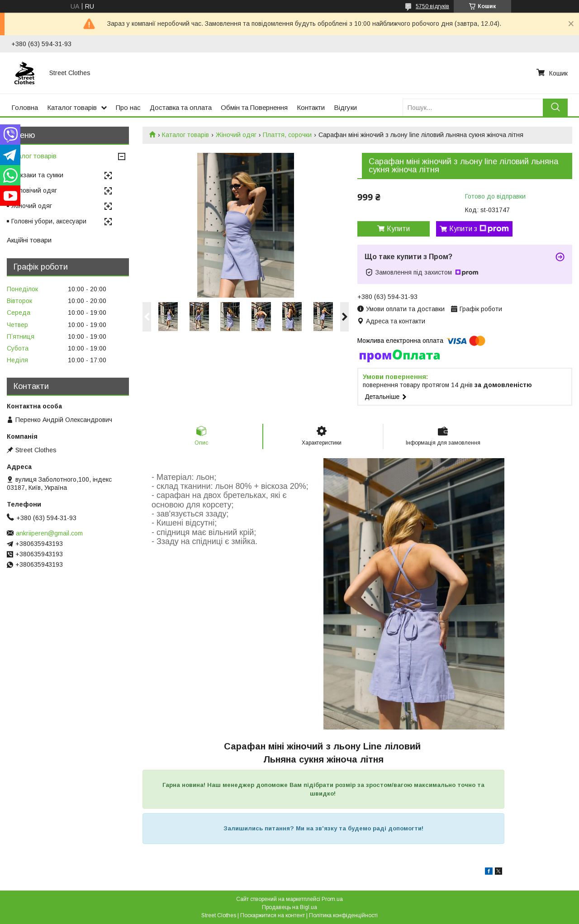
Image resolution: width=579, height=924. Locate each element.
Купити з (479, 229)
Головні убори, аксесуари (49, 221)
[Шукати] (555, 107)
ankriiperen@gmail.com (49, 533)
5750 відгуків (432, 6)
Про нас (128, 107)
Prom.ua (332, 899)
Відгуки (345, 107)
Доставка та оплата (181, 107)
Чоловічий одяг (34, 190)
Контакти (311, 107)
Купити (398, 229)
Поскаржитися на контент (273, 915)
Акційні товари (29, 240)
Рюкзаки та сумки (37, 175)
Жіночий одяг (236, 135)
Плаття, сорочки (287, 135)
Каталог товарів (72, 107)
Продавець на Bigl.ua (289, 907)
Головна (25, 107)
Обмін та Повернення (254, 107)
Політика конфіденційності (343, 915)
